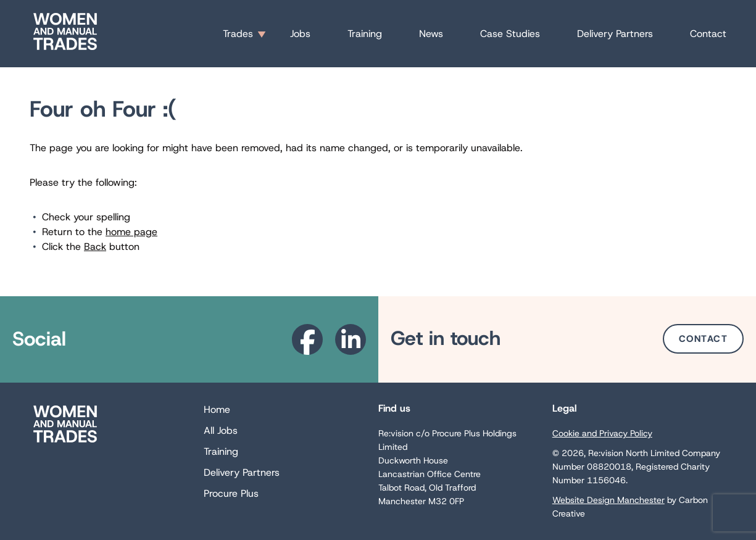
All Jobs (221, 430)
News (431, 34)
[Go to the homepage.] (65, 50)
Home (217, 409)
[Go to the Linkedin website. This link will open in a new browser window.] (351, 339)
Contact (708, 34)
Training (365, 34)
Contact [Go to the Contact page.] (704, 339)
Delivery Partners (615, 34)
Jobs (300, 34)
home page (131, 232)
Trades (238, 34)
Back (95, 247)
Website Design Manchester (609, 500)
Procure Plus (231, 493)
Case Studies (510, 34)
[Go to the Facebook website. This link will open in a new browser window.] (307, 339)
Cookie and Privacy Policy (602, 433)
